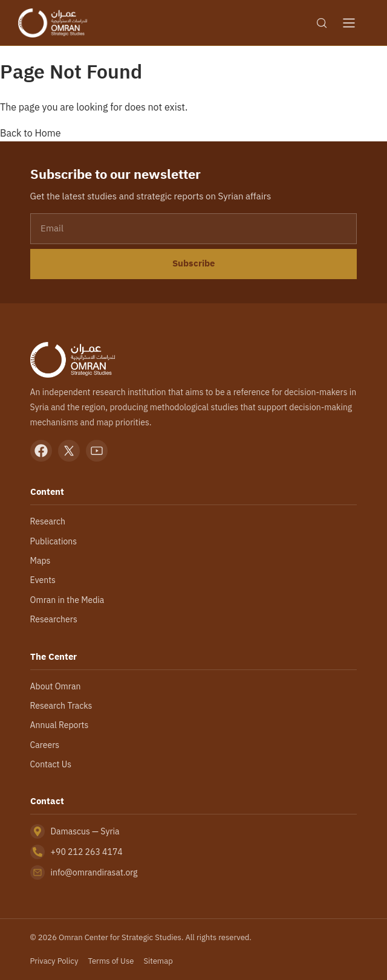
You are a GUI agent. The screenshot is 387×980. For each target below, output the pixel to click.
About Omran (56, 686)
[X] (69, 451)
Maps (41, 561)
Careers (45, 745)
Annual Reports (60, 725)
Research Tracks (61, 706)
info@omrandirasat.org (94, 872)
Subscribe (193, 263)
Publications (54, 541)
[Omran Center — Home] (53, 23)
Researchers (54, 619)
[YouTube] (97, 451)
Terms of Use (111, 961)
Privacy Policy (54, 961)
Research (48, 521)
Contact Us (51, 764)
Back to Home (31, 133)
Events (43, 580)
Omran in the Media (67, 600)
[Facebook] (41, 451)
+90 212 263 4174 (87, 852)
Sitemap (158, 961)
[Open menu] (349, 23)
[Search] (322, 23)
